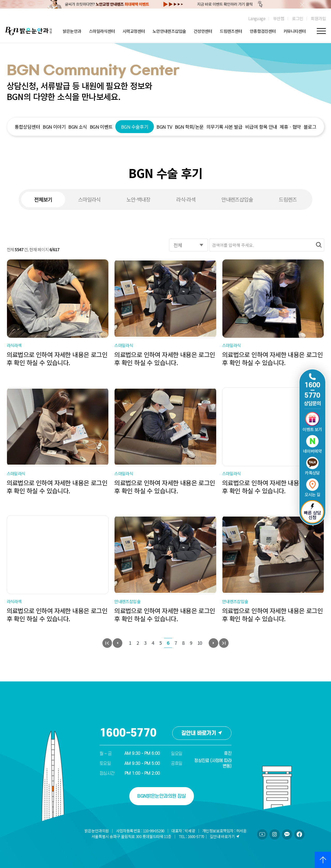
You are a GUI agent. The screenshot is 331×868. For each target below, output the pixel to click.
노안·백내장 (138, 199)
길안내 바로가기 (202, 733)
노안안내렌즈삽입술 (169, 31)
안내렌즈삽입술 (237, 199)
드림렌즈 (288, 199)
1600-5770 (128, 733)
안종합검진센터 (263, 31)
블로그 (310, 127)
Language (257, 18)
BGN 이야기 (54, 127)
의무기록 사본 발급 (224, 127)
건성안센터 (203, 31)
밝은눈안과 (72, 31)
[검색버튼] (319, 245)
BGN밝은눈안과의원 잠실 (161, 796)
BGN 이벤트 (101, 127)
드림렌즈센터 (231, 31)
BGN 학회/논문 (189, 127)
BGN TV (164, 127)
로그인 (298, 18)
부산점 (279, 18)
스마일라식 (89, 199)
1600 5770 (312, 390)
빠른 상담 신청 (312, 512)
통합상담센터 (27, 127)
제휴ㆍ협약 (290, 127)
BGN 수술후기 (135, 127)
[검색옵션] (189, 245)
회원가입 (318, 18)
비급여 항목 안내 (261, 127)
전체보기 (43, 199)
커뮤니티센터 (295, 31)
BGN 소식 (78, 127)
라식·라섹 (186, 199)
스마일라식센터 (102, 31)
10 (200, 643)
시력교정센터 (134, 31)
